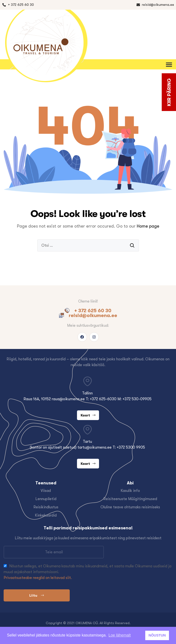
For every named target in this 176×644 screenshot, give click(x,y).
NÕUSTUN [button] (157, 635)
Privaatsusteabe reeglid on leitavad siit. (38, 578)
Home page (148, 226)
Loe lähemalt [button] (120, 635)
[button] (170, 64)
